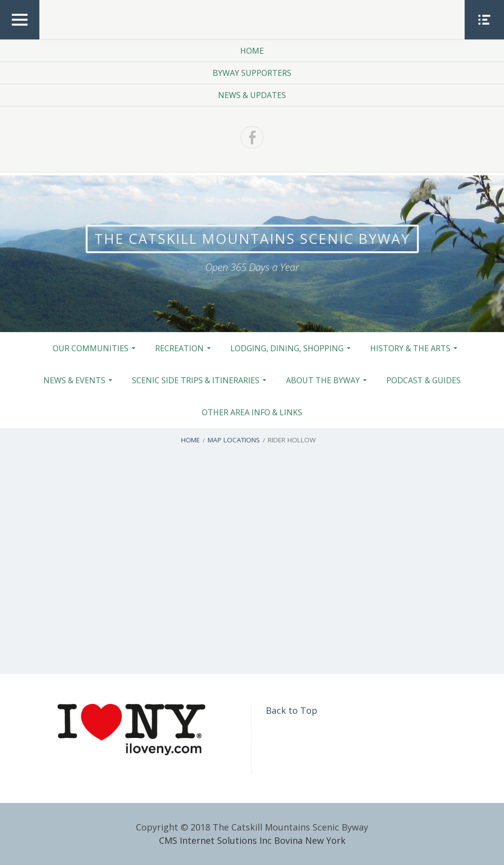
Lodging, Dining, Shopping (287, 348)
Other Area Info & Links (252, 412)
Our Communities (91, 348)
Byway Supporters (252, 73)
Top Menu (20, 39)
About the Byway (323, 380)
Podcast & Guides (424, 380)
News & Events (74, 380)
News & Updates (252, 95)
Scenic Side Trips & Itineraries (196, 380)
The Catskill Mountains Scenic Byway (252, 238)
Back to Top (292, 710)
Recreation (179, 348)
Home (252, 51)
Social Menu (484, 39)
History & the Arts (410, 348)
